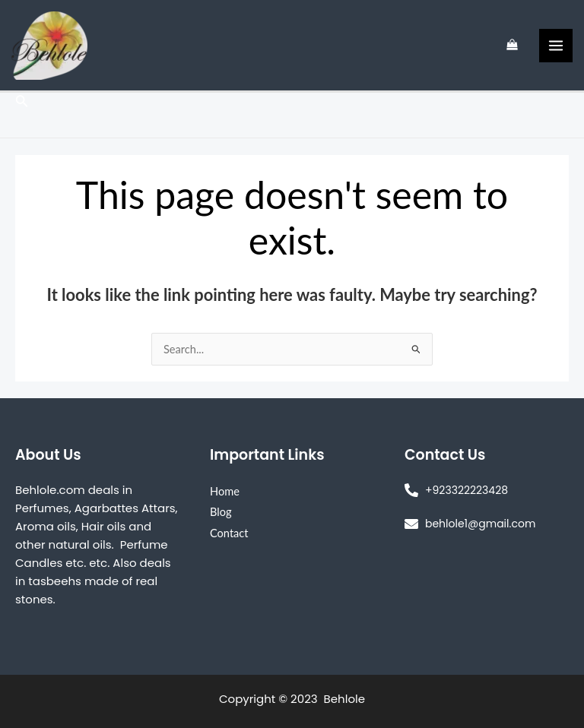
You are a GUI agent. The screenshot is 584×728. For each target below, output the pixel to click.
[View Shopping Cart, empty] (512, 45)
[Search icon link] (22, 102)
